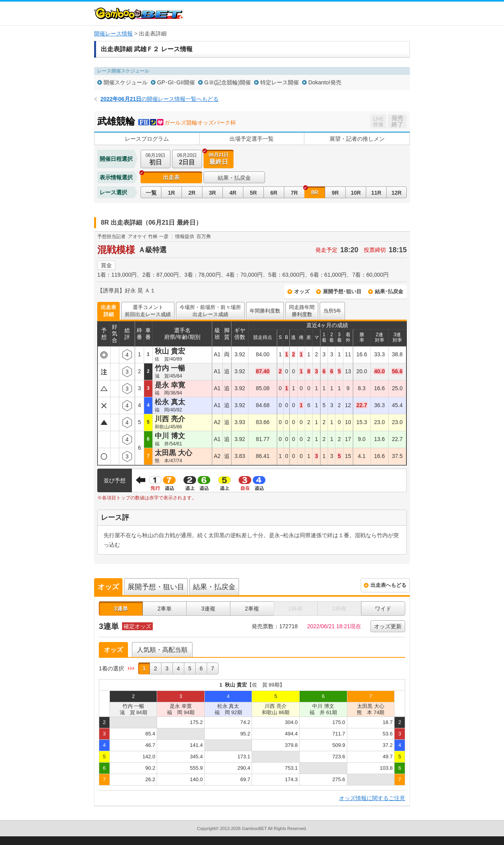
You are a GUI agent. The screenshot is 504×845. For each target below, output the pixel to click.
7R (295, 193)
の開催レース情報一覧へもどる (159, 99)
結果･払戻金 (389, 291)
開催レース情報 (113, 34)
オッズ (302, 291)
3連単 (121, 609)
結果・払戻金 (234, 178)
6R (274, 193)
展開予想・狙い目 (156, 587)
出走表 (171, 177)
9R (335, 193)
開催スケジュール (126, 82)
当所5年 (332, 311)
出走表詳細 (108, 311)
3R (213, 193)
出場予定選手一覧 (252, 139)
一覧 (151, 193)
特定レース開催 (280, 82)
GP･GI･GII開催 (176, 82)
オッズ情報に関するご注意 (372, 798)
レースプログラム (147, 139)
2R (192, 193)
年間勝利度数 (265, 311)
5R (254, 193)
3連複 (208, 609)
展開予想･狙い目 (342, 291)
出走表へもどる (388, 585)
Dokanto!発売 (325, 82)
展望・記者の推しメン (357, 139)
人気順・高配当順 (162, 650)
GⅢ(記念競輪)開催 (228, 82)
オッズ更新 (388, 626)
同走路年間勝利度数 (302, 311)
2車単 (165, 609)
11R (376, 193)
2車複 (252, 609)
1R (172, 193)
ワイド (383, 609)
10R (356, 193)
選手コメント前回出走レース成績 (148, 311)
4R (233, 193)
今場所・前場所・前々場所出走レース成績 (210, 311)
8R (315, 192)
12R (397, 193)
